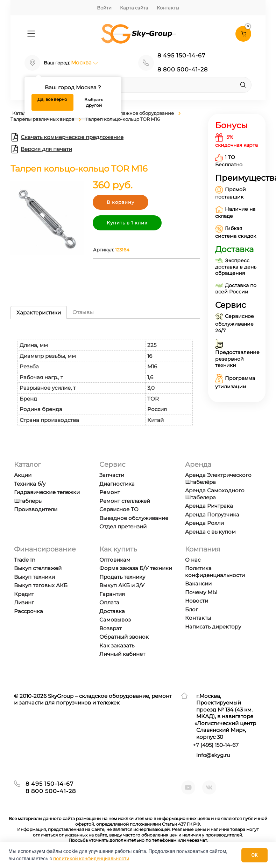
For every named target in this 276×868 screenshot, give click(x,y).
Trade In (25, 560)
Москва (84, 63)
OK (254, 855)
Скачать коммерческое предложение (67, 137)
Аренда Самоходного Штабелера (215, 494)
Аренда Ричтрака (209, 506)
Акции (23, 475)
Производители (36, 509)
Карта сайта (134, 8)
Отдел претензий (123, 526)
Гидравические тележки (47, 492)
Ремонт (110, 492)
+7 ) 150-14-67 (216, 745)
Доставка (112, 611)
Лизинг (24, 602)
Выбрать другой (94, 102)
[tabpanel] (105, 376)
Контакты (168, 8)
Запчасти (112, 475)
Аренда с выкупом (210, 532)
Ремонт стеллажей (125, 501)
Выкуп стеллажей (38, 568)
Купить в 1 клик (127, 223)
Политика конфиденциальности (215, 572)
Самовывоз (115, 620)
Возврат (111, 628)
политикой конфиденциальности (91, 859)
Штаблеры (28, 501)
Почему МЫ (201, 592)
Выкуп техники (34, 577)
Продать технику (122, 577)
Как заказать (117, 645)
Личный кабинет (122, 654)
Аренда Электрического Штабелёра (218, 478)
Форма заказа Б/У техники (136, 568)
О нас (193, 560)
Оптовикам (115, 560)
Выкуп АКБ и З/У (122, 585)
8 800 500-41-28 (183, 70)
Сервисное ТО (119, 509)
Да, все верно (52, 99)
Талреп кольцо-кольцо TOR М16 (123, 119)
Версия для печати (41, 149)
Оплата (109, 602)
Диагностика (117, 484)
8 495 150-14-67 (181, 55)
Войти (104, 8)
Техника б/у (30, 484)
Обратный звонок (124, 637)
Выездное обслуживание (134, 518)
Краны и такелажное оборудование (131, 113)
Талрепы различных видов (42, 119)
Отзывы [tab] (83, 312)
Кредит (24, 594)
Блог (192, 609)
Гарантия (112, 594)
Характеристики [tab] (39, 313)
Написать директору (213, 627)
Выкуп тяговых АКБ (41, 585)
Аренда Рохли (204, 523)
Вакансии (198, 584)
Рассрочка (29, 611)
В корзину (121, 202)
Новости (197, 601)
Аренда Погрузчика (212, 515)
